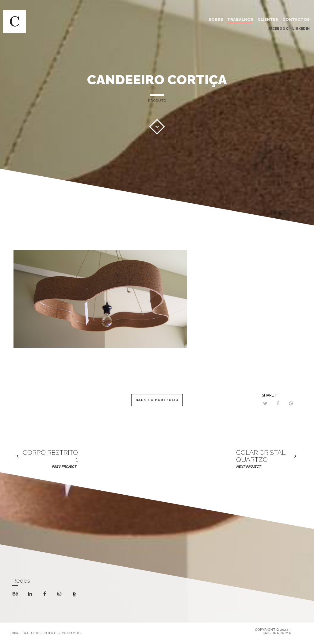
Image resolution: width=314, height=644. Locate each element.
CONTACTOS (296, 19)
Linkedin (301, 28)
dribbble (75, 595)
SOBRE (216, 19)
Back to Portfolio (157, 400)
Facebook (278, 28)
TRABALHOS (240, 19)
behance (16, 595)
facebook (46, 594)
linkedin (31, 595)
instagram (61, 594)
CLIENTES (268, 19)
